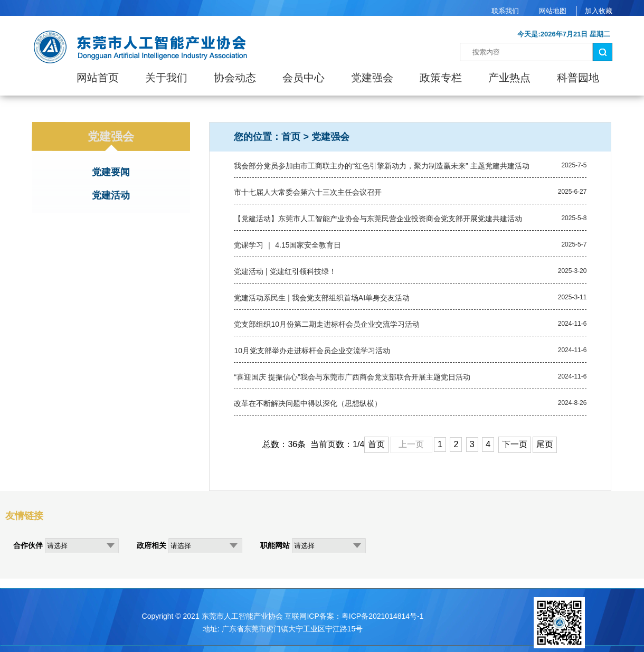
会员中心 (304, 78)
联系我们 (505, 11)
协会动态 (235, 78)
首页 (291, 137)
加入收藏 (599, 11)
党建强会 (372, 78)
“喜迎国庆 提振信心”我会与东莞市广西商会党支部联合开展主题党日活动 (352, 377)
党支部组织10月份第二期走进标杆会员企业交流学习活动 (327, 324)
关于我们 (166, 78)
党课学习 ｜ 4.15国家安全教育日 (287, 245)
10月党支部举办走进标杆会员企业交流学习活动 (312, 351)
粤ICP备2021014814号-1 (383, 616)
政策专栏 (441, 78)
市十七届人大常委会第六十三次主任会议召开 (308, 192)
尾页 (545, 444)
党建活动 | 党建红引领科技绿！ (285, 271)
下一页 (515, 444)
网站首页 (98, 78)
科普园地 (578, 78)
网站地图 (553, 11)
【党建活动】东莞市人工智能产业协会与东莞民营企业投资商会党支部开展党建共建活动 (378, 219)
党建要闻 (111, 172)
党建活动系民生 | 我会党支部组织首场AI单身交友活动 (322, 298)
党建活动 (111, 195)
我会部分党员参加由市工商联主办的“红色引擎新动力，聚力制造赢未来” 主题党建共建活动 (381, 166)
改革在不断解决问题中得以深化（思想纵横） (308, 403)
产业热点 (509, 78)
